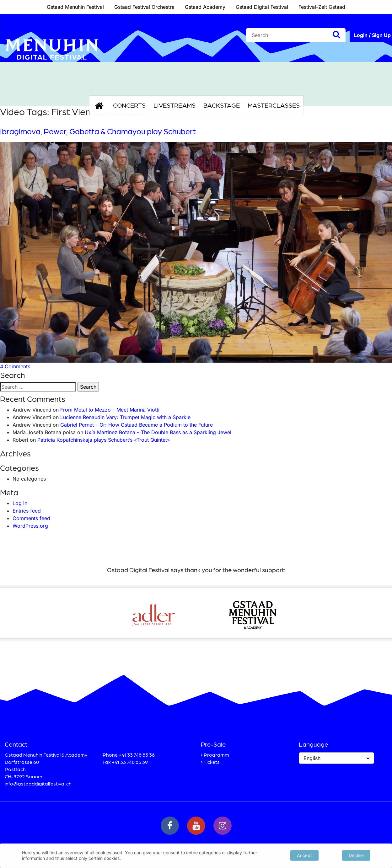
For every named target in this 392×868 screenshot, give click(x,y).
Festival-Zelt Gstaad (322, 7)
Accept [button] (304, 855)
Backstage (222, 105)
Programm (216, 755)
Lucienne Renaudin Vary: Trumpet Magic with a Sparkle (125, 417)
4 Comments (15, 366)
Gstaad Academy (205, 7)
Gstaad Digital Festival (262, 7)
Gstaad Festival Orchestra (144, 7)
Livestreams (175, 105)
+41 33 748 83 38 (137, 755)
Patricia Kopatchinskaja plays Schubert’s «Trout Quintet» (104, 440)
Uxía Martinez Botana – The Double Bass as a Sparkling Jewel (158, 432)
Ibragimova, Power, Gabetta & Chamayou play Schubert (98, 131)
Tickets (212, 762)
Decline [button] (356, 855)
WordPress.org (30, 526)
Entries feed (27, 511)
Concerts (129, 105)
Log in (20, 503)
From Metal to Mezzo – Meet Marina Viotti (110, 410)
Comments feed (31, 518)
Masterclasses (274, 105)
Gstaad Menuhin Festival (75, 7)
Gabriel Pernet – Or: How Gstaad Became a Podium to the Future (137, 425)
